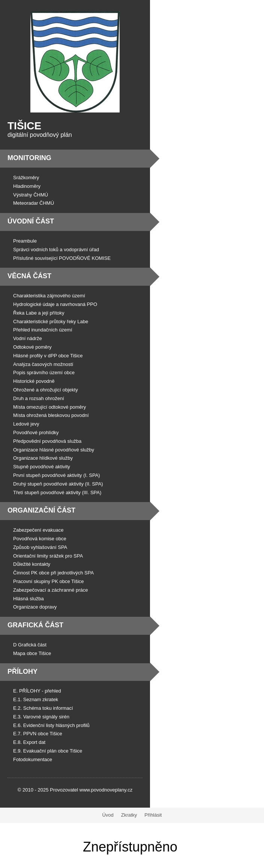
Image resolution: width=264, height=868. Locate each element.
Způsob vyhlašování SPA (40, 547)
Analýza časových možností (43, 364)
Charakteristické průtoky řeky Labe (51, 322)
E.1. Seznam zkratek (36, 699)
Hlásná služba (28, 599)
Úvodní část (31, 221)
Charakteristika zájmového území (49, 296)
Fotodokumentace (33, 759)
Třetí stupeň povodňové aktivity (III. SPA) (57, 492)
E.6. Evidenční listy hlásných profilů (51, 725)
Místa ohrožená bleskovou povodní (51, 415)
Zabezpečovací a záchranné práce (50, 590)
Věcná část (29, 276)
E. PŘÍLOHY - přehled (37, 691)
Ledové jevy (26, 424)
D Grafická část (30, 645)
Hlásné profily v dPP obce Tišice (48, 356)
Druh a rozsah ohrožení (39, 398)
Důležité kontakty (32, 564)
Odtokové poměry (32, 347)
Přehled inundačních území (43, 330)
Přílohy (22, 672)
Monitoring (29, 158)
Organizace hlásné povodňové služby (54, 450)
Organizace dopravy (35, 607)
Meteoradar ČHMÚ (34, 203)
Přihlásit (153, 815)
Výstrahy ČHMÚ (31, 195)
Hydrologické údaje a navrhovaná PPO (55, 304)
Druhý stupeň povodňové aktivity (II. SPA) (58, 484)
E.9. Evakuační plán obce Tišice (48, 751)
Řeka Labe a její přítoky (39, 313)
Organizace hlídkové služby (43, 458)
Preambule (25, 241)
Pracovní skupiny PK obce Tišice (49, 581)
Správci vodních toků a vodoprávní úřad (56, 250)
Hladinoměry (27, 186)
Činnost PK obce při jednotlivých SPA (53, 573)
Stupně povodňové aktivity (42, 467)
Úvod (108, 815)
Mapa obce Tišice (32, 653)
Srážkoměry (26, 178)
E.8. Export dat (29, 742)
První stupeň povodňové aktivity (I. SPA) (57, 475)
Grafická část (35, 625)
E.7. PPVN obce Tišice (38, 734)
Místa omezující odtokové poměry (49, 407)
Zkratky (129, 815)
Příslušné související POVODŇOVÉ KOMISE (62, 258)
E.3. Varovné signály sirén (41, 717)
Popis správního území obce (44, 373)
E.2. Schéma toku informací (43, 708)
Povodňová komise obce (40, 539)
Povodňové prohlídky (36, 433)
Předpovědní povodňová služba (47, 441)
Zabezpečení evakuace (38, 530)
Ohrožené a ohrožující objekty (46, 390)
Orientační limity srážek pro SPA (48, 556)
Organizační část (41, 510)
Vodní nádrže (28, 338)
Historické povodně (34, 381)
